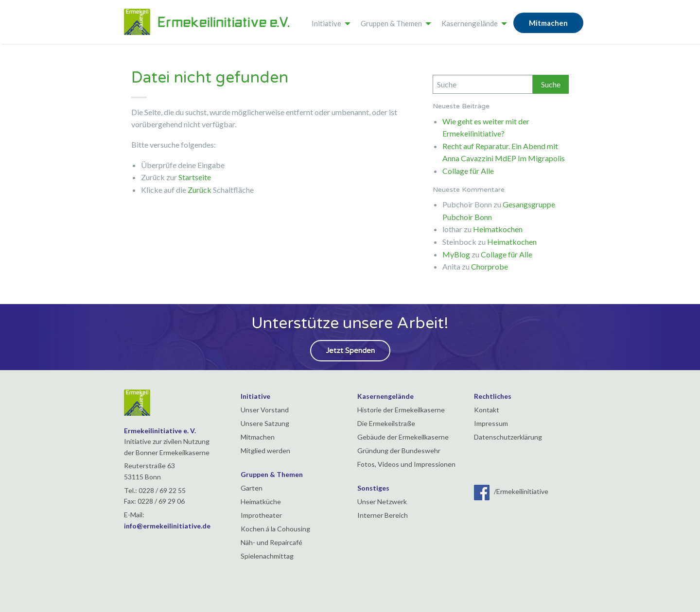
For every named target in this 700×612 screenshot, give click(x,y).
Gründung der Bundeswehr (399, 450)
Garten (252, 488)
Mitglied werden (265, 450)
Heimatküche (261, 501)
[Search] (483, 84)
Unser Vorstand (265, 410)
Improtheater (261, 515)
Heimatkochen (498, 229)
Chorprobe (490, 266)
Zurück (200, 190)
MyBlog (456, 254)
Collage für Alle (468, 171)
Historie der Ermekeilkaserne (401, 410)
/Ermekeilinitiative (511, 491)
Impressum (491, 423)
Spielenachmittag (267, 556)
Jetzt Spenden (350, 351)
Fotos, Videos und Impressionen (406, 464)
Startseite (195, 177)
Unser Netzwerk (382, 501)
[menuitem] (328, 22)
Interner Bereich (383, 515)
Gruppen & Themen (391, 23)
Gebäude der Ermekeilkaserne (403, 437)
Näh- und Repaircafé (271, 542)
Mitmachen (548, 23)
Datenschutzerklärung (508, 437)
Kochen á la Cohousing (275, 529)
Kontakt (487, 410)
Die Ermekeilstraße (386, 423)
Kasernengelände (470, 23)
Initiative (326, 23)
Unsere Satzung (265, 423)
